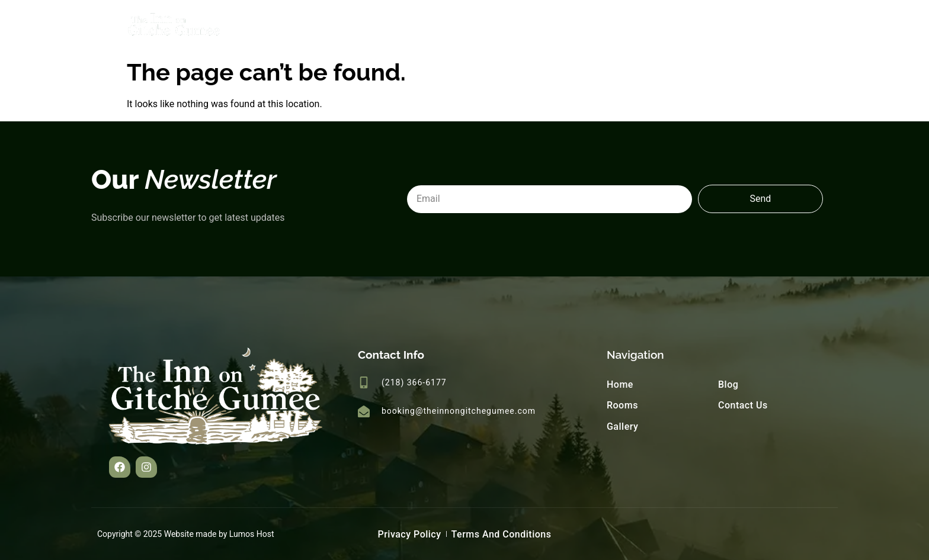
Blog (746, 26)
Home (579, 26)
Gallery (693, 26)
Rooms (635, 26)
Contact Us (808, 26)
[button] (120, 467)
